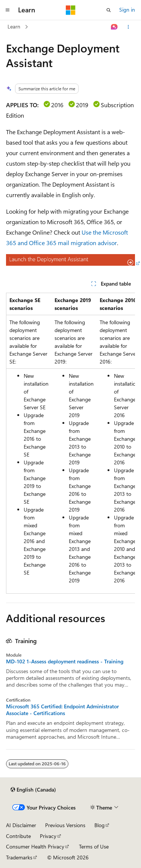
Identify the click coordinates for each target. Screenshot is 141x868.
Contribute (18, 836)
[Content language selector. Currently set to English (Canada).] (33, 790)
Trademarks (19, 857)
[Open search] (109, 10)
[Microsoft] (71, 10)
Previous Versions (65, 825)
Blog (99, 825)
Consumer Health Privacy (35, 846)
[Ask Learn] (114, 27)
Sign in (127, 10)
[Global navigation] (8, 10)
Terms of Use (94, 846)
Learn (14, 26)
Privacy (48, 836)
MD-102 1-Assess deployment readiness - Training (65, 661)
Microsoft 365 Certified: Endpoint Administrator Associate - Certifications (62, 710)
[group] (70, 443)
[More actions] (128, 27)
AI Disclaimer (21, 825)
